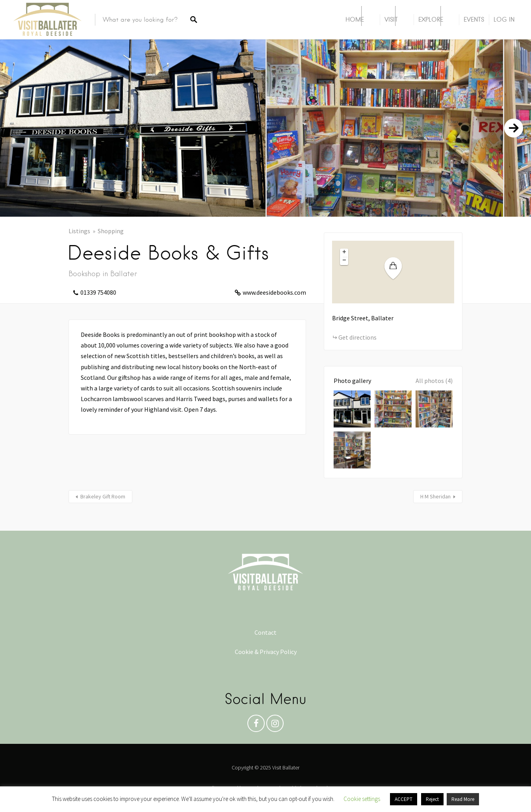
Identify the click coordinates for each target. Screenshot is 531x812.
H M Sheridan (435, 496)
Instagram (275, 725)
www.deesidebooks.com (274, 292)
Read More (463, 799)
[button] (398, 268)
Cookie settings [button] (362, 799)
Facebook (256, 725)
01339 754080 (98, 292)
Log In (504, 20)
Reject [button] (432, 799)
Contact (265, 632)
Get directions (357, 337)
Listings (79, 231)
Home (355, 20)
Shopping (111, 231)
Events (474, 20)
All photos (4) (434, 381)
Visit (391, 20)
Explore (431, 20)
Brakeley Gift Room (103, 496)
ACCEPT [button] (404, 799)
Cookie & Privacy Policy (266, 652)
